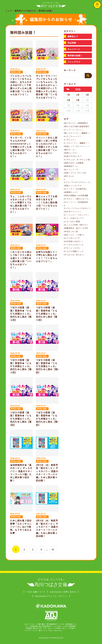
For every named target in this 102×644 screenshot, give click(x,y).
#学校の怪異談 (70, 195)
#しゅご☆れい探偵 (72, 221)
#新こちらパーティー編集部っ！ (77, 133)
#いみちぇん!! (69, 160)
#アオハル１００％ (72, 248)
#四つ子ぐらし (70, 123)
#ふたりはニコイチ (72, 238)
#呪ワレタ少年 (82, 228)
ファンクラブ (74, 62)
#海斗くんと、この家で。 (75, 235)
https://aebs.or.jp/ (55, 630)
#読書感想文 (69, 228)
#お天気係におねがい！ (74, 241)
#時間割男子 (83, 123)
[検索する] (88, 76)
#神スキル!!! (69, 176)
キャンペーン (74, 49)
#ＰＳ (66, 218)
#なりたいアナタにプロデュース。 (78, 181)
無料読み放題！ (75, 55)
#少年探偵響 (83, 195)
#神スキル (84, 225)
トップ (8, 11)
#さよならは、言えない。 (75, 255)
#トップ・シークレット (74, 130)
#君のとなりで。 (83, 199)
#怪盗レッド (69, 146)
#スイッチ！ (69, 189)
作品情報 (72, 43)
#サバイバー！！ (83, 146)
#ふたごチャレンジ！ (73, 136)
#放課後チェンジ (71, 192)
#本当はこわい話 (71, 231)
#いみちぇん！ (70, 140)
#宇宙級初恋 (83, 202)
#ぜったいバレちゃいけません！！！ (79, 207)
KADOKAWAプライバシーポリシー (51, 596)
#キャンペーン (70, 202)
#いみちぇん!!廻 (83, 160)
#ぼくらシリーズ (71, 169)
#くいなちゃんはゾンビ (74, 245)
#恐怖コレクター (71, 153)
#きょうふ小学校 (71, 225)
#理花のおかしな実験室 (74, 163)
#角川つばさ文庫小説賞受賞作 (76, 126)
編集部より (73, 36)
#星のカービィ (70, 150)
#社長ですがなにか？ (73, 156)
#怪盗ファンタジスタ (73, 185)
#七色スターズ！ (77, 218)
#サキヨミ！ (69, 199)
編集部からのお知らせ (25, 11)
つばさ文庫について (36, 592)
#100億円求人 (81, 189)
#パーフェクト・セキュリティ (76, 215)
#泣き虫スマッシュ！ (73, 211)
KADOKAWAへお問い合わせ (63, 592)
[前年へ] (68, 89)
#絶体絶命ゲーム (71, 166)
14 (53, 549)
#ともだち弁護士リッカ (74, 251)
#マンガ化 (82, 173)
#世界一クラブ (70, 173)
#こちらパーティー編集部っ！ (76, 143)
